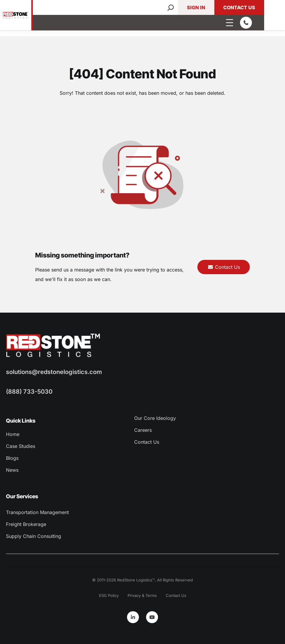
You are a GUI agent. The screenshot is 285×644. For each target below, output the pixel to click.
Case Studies (21, 446)
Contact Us (239, 7)
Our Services (22, 496)
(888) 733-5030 (29, 392)
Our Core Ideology (155, 418)
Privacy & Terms (142, 595)
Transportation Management (37, 512)
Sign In (196, 7)
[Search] (171, 8)
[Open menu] (230, 23)
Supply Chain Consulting (34, 536)
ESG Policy (109, 595)
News (12, 470)
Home (13, 434)
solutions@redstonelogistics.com (54, 372)
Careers (143, 430)
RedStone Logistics (135, 580)
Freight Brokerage (26, 524)
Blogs (12, 458)
